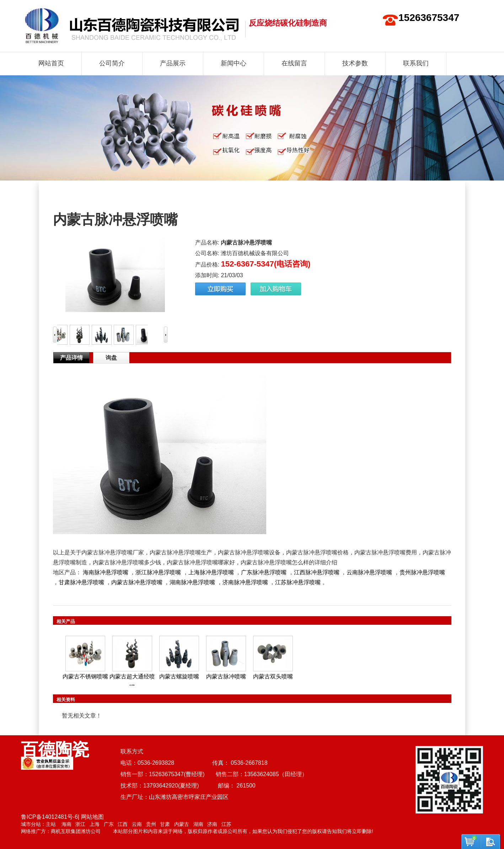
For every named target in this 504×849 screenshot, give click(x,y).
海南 (66, 824)
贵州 (151, 824)
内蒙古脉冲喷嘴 (226, 676)
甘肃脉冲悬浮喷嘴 (81, 582)
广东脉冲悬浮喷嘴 (264, 572)
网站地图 (92, 817)
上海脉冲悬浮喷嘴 (211, 572)
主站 (51, 824)
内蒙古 (182, 824)
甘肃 (165, 824)
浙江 (80, 824)
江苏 (226, 824)
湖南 (198, 824)
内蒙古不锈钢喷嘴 (85, 676)
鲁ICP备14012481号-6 (49, 817)
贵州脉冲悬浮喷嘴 (422, 572)
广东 (109, 824)
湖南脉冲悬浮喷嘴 (192, 582)
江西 (123, 824)
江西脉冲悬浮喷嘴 (317, 572)
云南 (137, 824)
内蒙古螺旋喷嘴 (179, 676)
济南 (212, 824)
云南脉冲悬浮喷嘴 (369, 572)
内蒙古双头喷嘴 (273, 676)
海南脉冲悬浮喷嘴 (106, 572)
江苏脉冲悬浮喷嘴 (298, 582)
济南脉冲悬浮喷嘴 (245, 582)
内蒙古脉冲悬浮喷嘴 (137, 582)
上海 (95, 824)
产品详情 (71, 358)
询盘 (111, 358)
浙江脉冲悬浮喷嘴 (158, 572)
